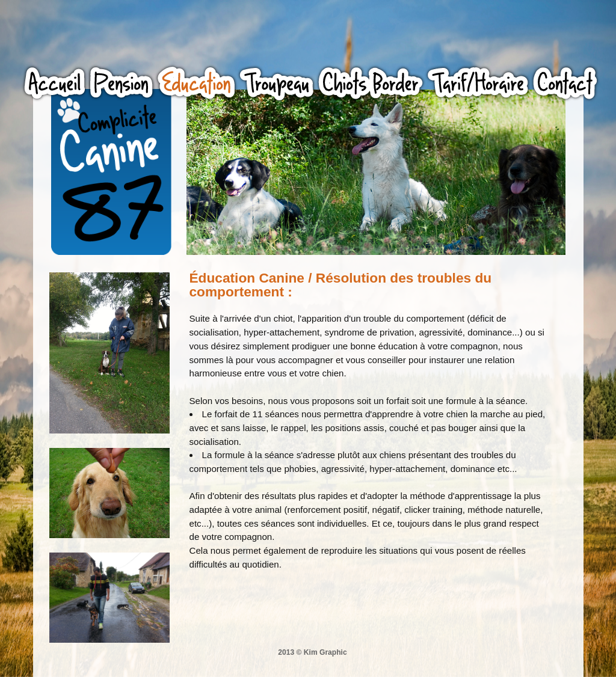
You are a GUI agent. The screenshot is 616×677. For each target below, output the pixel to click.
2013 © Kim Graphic (312, 652)
